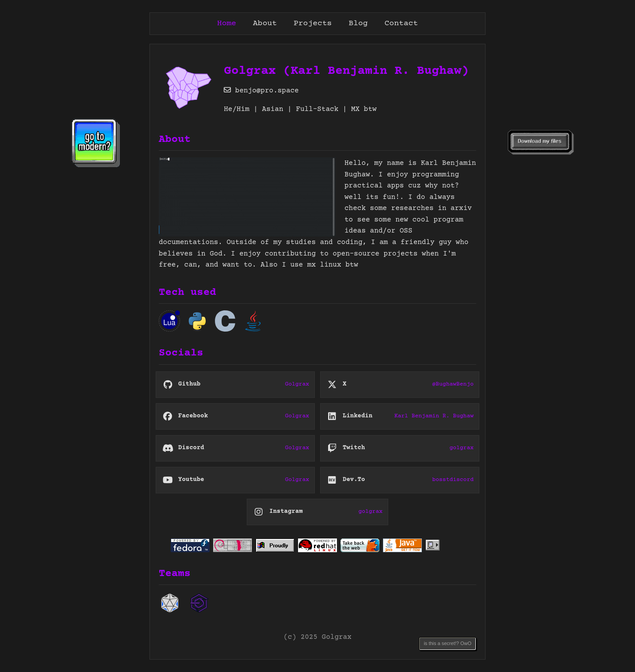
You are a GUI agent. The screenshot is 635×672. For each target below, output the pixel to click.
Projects (313, 23)
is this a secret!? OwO (448, 643)
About (265, 23)
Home (227, 23)
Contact (402, 23)
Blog (358, 23)
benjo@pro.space (261, 91)
